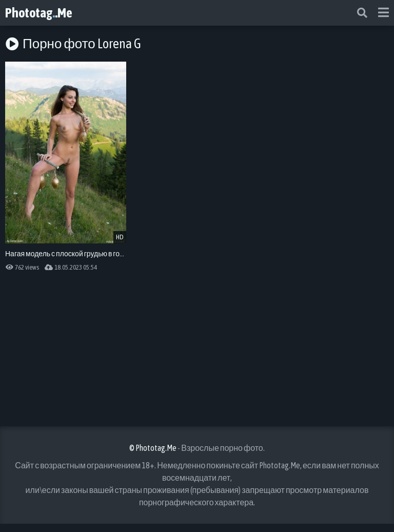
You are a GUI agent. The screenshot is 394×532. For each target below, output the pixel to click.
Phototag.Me (39, 13)
